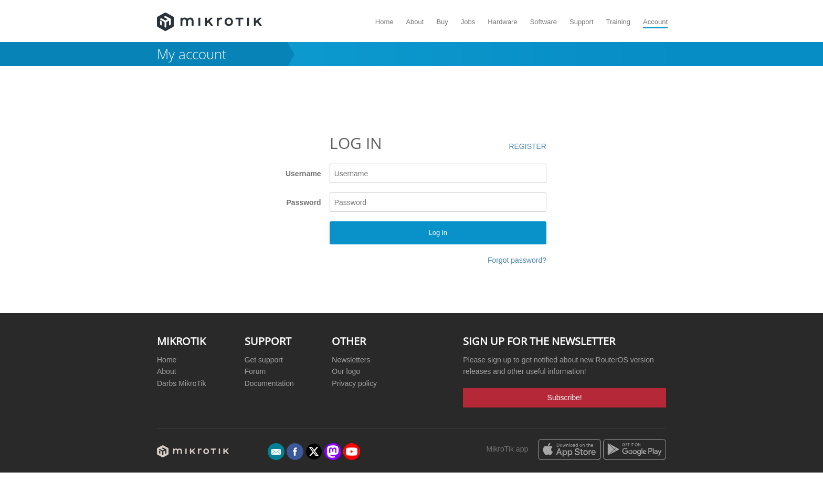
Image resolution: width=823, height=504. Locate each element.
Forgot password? (517, 260)
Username (303, 174)
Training (618, 22)
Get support (264, 360)
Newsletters (351, 360)
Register (527, 146)
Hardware (502, 22)
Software (544, 22)
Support (582, 22)
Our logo (346, 371)
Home (384, 22)
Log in (438, 233)
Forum (255, 371)
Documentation (269, 383)
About (415, 22)
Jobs (468, 22)
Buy (442, 22)
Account (655, 22)
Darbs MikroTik (182, 383)
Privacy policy (354, 383)
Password (304, 202)
